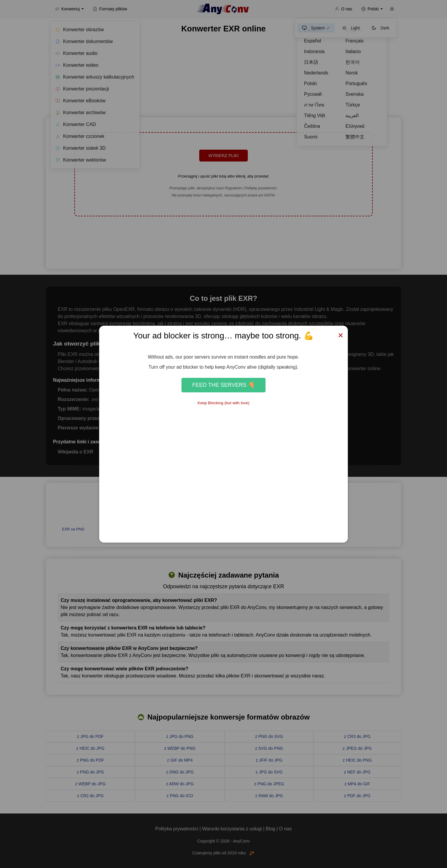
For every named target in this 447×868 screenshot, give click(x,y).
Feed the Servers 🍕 (223, 385)
